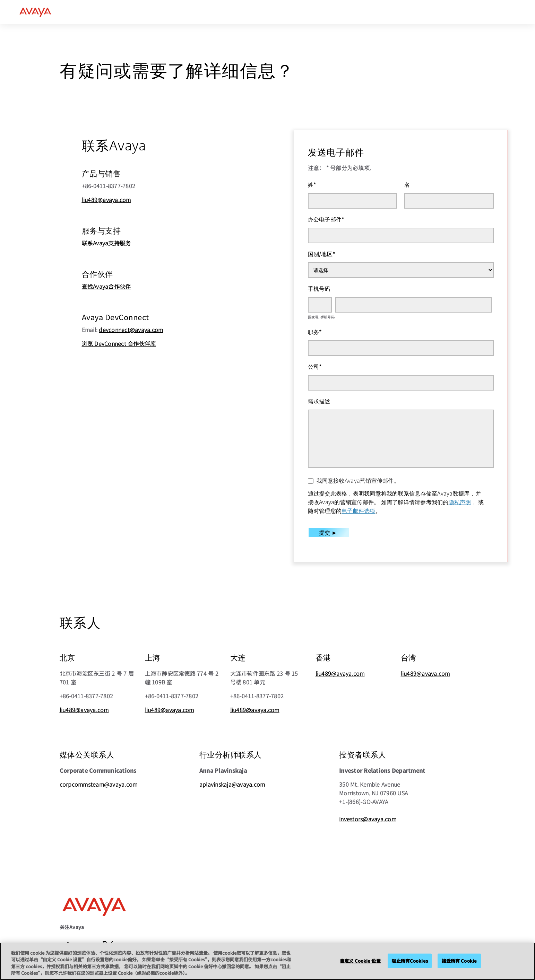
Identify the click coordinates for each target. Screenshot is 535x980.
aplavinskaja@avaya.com (232, 784)
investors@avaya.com (368, 819)
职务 (315, 332)
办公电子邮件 (326, 219)
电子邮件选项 (359, 510)
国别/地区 (322, 254)
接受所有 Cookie (459, 961)
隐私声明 (460, 502)
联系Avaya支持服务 (106, 243)
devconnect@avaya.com (131, 330)
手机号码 (319, 288)
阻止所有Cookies (409, 961)
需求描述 (319, 401)
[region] (267, 961)
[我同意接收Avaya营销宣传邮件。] (311, 481)
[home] (35, 12)
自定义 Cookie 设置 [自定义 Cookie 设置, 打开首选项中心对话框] (360, 961)
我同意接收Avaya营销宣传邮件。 (358, 480)
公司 (315, 366)
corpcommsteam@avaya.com (99, 784)
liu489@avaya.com (106, 200)
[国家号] (320, 305)
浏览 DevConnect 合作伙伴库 (119, 343)
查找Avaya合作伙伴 (106, 286)
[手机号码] (413, 305)
